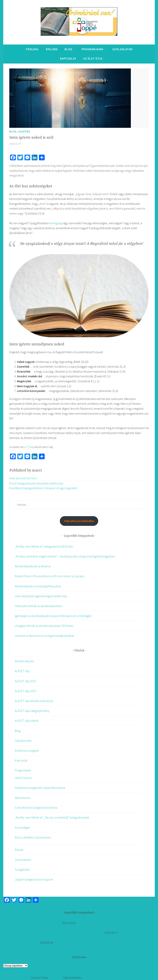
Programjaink (92, 49)
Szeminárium (23, 860)
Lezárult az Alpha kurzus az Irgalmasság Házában (45, 636)
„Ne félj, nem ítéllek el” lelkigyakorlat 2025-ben (44, 546)
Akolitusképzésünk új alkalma (33, 566)
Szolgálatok (123, 49)
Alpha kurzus (23, 798)
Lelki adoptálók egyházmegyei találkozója (41, 596)
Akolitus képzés (24, 661)
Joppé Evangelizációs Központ (34, 879)
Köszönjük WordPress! (17, 978)
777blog (30, 447)
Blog (68, 49)
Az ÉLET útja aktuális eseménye (34, 701)
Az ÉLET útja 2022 (25, 681)
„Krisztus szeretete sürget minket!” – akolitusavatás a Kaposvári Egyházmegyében (65, 556)
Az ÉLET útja (93, 58)
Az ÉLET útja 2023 (25, 691)
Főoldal (32, 49)
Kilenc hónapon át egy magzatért (43, 488)
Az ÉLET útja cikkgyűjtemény (32, 711)
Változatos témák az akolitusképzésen (38, 606)
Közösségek (22, 827)
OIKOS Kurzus (23, 778)
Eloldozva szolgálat (27, 750)
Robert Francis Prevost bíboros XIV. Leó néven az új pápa (49, 576)
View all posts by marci (23, 478)
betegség (56, 223)
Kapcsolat (68, 58)
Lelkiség (24, 131)
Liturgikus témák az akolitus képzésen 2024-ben (44, 626)
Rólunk (52, 49)
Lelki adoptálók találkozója (36, 483)
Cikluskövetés (23, 741)
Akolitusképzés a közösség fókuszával (38, 586)
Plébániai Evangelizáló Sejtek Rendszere (40, 788)
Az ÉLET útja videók (27, 721)
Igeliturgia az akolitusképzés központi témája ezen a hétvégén (53, 616)
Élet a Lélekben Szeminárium (33, 837)
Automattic (56, 978)
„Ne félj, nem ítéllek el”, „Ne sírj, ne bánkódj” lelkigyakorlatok (52, 817)
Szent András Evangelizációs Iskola (36, 808)
